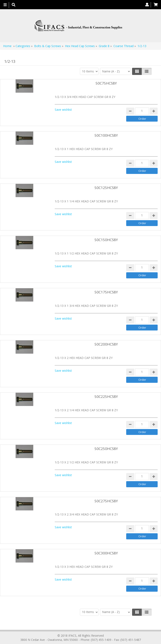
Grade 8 (105, 46)
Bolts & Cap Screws (48, 46)
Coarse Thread (123, 46)
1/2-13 (142, 46)
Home (7, 46)
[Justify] (147, 71)
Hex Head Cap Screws (80, 46)
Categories (23, 46)
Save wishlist (63, 110)
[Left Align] (137, 71)
